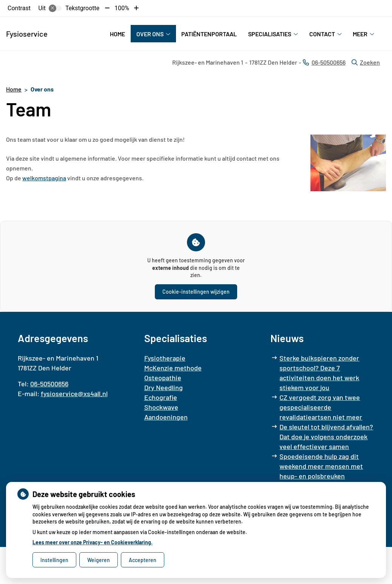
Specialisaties (270, 34)
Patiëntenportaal (209, 34)
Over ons (150, 34)
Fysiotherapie (165, 358)
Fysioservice (27, 34)
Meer (360, 34)
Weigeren (99, 560)
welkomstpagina (44, 178)
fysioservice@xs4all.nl (74, 393)
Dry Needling (164, 387)
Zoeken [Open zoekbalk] (366, 62)
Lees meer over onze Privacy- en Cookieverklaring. (93, 542)
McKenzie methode (173, 368)
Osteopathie (163, 378)
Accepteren (143, 560)
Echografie (161, 397)
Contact (322, 34)
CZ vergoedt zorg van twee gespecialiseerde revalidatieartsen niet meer (321, 407)
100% (122, 8)
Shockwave (161, 407)
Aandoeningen (166, 417)
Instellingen (54, 560)
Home (117, 34)
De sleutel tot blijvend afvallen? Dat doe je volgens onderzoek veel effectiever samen (326, 437)
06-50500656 (49, 384)
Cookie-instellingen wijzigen (196, 292)
